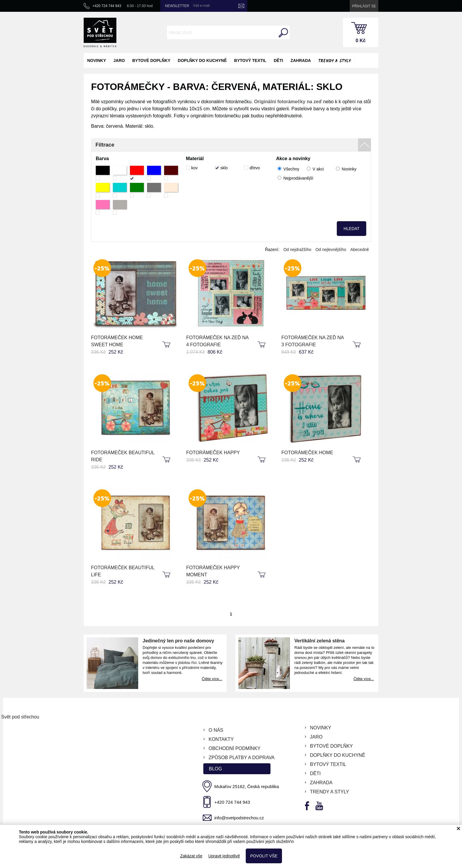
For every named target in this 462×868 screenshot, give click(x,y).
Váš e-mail (201, 6)
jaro (119, 60)
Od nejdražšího (297, 250)
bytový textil (250, 60)
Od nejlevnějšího (331, 250)
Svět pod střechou (20, 717)
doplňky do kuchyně (202, 60)
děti (278, 60)
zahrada (301, 60)
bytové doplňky (151, 60)
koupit (167, 345)
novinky (97, 60)
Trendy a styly (334, 61)
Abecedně (360, 250)
